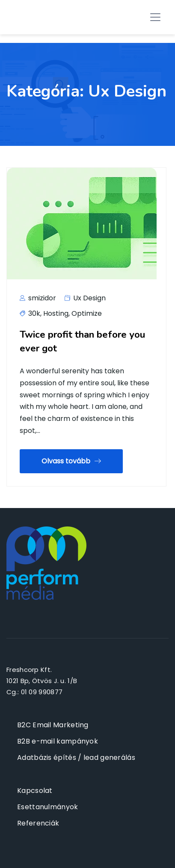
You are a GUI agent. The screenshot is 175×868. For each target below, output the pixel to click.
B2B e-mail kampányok (58, 741)
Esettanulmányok (48, 807)
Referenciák (38, 823)
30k (34, 313)
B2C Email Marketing (53, 725)
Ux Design (89, 298)
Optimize (87, 313)
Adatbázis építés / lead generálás (76, 758)
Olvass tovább (71, 461)
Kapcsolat (35, 791)
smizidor (38, 298)
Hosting (56, 313)
